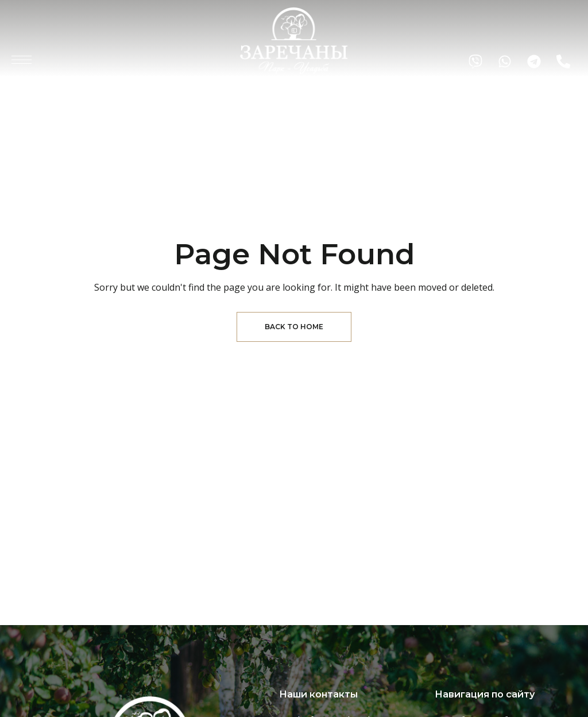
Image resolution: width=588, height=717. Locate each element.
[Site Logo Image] (294, 41)
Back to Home (294, 327)
